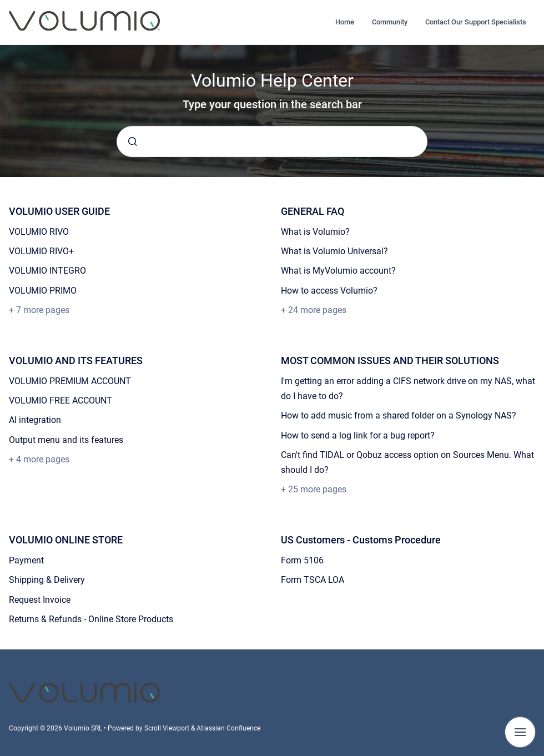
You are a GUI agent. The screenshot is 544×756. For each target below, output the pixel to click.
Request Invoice (40, 600)
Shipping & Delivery (47, 580)
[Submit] (133, 142)
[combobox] (272, 142)
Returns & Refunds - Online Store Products (91, 619)
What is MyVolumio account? (338, 271)
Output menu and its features (66, 440)
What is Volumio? (315, 232)
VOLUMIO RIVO (39, 232)
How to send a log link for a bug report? (358, 435)
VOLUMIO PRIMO (43, 291)
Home (345, 22)
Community (390, 22)
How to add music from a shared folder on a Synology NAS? (399, 415)
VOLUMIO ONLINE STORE (66, 540)
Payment (26, 560)
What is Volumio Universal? (334, 251)
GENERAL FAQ (313, 211)
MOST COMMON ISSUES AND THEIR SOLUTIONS (390, 361)
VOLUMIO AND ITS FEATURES (76, 361)
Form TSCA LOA (313, 580)
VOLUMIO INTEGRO (47, 271)
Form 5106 (302, 560)
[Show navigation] (520, 732)
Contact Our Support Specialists (476, 22)
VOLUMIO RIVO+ (41, 251)
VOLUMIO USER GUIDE (59, 211)
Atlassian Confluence (228, 728)
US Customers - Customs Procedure (361, 540)
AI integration (35, 420)
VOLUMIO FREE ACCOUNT (61, 400)
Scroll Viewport (168, 728)
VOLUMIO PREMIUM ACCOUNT (70, 381)
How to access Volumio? (329, 291)
